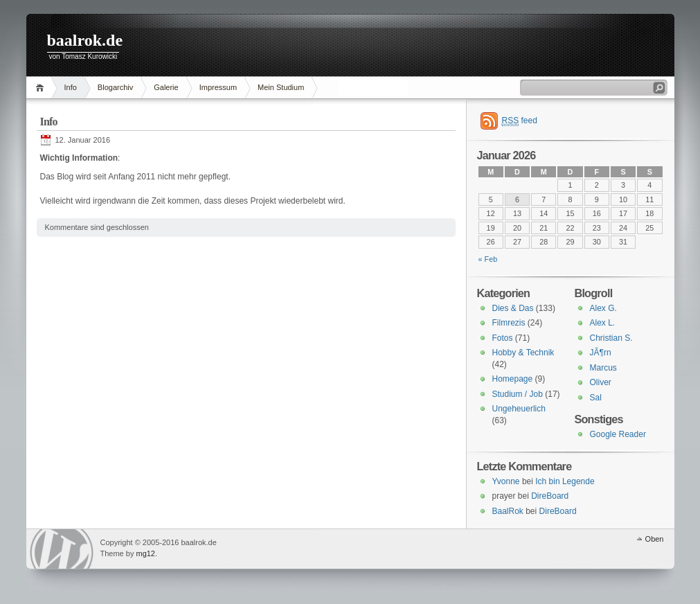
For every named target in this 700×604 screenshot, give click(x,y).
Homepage (513, 379)
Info (71, 87)
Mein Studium (281, 87)
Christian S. (611, 338)
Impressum (218, 87)
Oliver (601, 382)
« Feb (488, 259)
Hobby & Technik (523, 353)
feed (520, 121)
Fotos (503, 338)
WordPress (62, 549)
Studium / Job (518, 394)
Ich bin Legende (565, 481)
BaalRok (508, 511)
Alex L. (603, 323)
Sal (596, 398)
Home (42, 88)
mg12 (145, 553)
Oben (655, 539)
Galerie (166, 87)
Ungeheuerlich (519, 409)
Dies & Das (513, 308)
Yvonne (506, 481)
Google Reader (618, 434)
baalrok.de (85, 40)
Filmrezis (509, 323)
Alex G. (603, 308)
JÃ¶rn (601, 353)
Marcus (603, 368)
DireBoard (550, 496)
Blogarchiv (115, 87)
